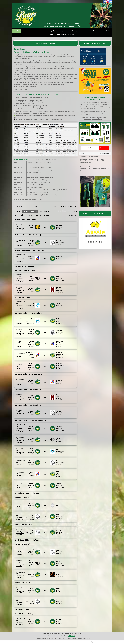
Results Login (45, 211)
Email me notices (105, 154)
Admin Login (96, 642)
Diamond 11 (19, 384)
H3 (16, 415)
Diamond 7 (19, 555)
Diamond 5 (19, 454)
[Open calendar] (61, 207)
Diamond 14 (19, 335)
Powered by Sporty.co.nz (28, 642)
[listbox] (22, 207)
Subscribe (104, 148)
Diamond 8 (19, 324)
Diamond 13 (19, 346)
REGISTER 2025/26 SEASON (46, 43)
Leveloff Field (19, 519)
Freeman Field (20, 230)
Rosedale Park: (20, 228)
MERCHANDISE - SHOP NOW (95, 43)
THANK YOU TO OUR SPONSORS (95, 213)
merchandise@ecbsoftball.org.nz (93, 119)
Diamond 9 (19, 245)
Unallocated (19, 357)
